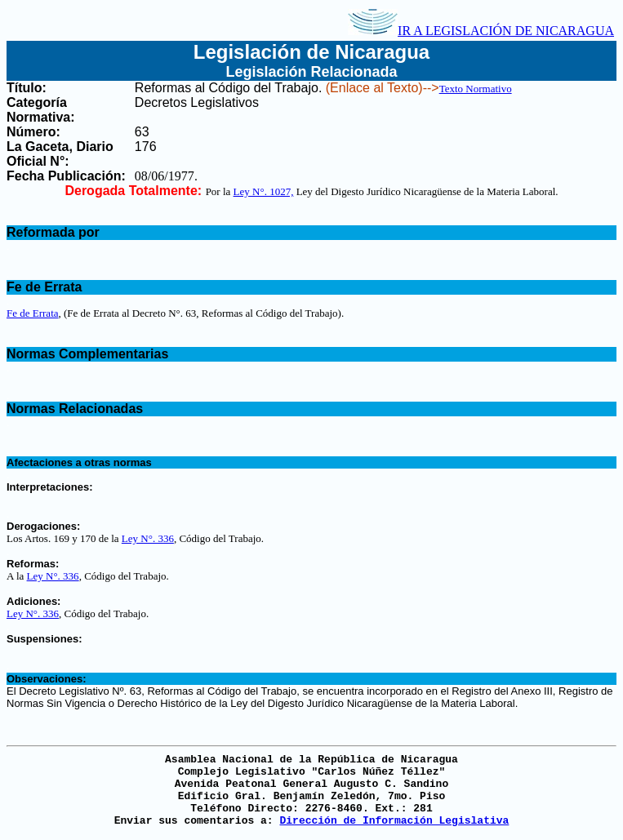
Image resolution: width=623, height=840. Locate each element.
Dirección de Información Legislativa (394, 821)
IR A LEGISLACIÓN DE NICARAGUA (481, 31)
